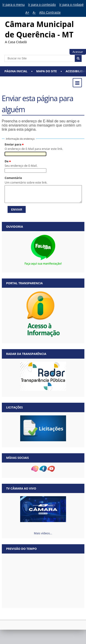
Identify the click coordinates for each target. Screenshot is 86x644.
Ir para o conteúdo (42, 5)
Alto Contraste (50, 12)
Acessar (78, 52)
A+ (27, 12)
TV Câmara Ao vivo (21, 488)
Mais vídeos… (43, 533)
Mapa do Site (47, 71)
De (7, 161)
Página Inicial (16, 71)
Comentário (13, 178)
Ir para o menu (14, 5)
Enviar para (13, 144)
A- (34, 12)
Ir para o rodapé (72, 5)
